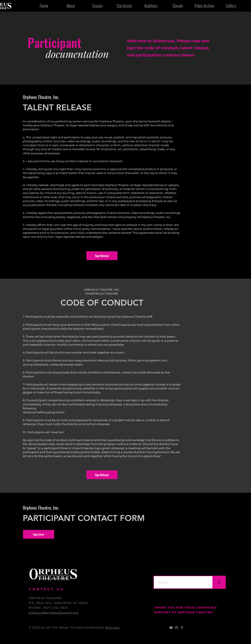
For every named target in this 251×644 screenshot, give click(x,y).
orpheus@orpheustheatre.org (54, 612)
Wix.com (112, 627)
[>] (219, 582)
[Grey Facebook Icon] (182, 628)
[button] (102, 256)
